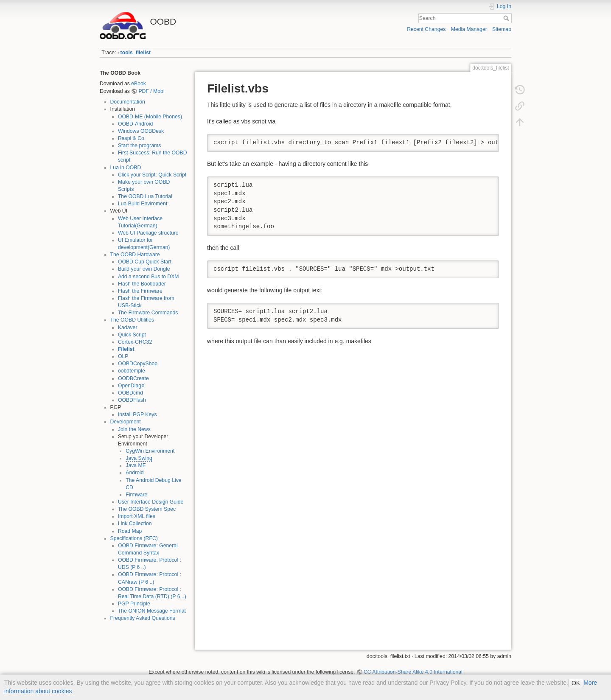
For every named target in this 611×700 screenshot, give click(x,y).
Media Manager (469, 29)
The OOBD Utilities (132, 320)
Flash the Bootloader (142, 284)
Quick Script (132, 335)
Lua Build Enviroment (143, 204)
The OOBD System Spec (147, 509)
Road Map (130, 531)
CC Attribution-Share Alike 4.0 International (413, 672)
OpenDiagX (131, 386)
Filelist (126, 349)
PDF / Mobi (151, 91)
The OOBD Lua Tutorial (145, 196)
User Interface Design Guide (151, 502)
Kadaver (128, 328)
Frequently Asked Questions (143, 618)
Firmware (136, 495)
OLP (123, 356)
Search (507, 18)
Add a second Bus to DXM (149, 277)
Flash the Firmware (140, 291)
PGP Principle (134, 604)
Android (135, 473)
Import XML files (137, 516)
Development (126, 422)
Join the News (134, 429)
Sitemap (502, 29)
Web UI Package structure (148, 233)
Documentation (128, 102)
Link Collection (135, 524)
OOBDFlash (132, 400)
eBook (139, 84)
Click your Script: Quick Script (152, 175)
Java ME (136, 465)
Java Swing (139, 458)
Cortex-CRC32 (135, 342)
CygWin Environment (150, 451)
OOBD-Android (135, 124)
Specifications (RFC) (134, 538)
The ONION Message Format (152, 611)
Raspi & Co (131, 138)
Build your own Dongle (144, 269)
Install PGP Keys (137, 414)
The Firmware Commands (148, 313)
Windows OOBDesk (141, 131)
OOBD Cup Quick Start (145, 262)
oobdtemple (132, 371)
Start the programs (139, 146)
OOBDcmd (130, 393)
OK (576, 683)
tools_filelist (136, 53)
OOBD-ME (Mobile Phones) (150, 117)
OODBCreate (133, 378)
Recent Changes (426, 29)
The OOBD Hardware (135, 255)
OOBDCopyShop (138, 364)
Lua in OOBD (126, 168)
